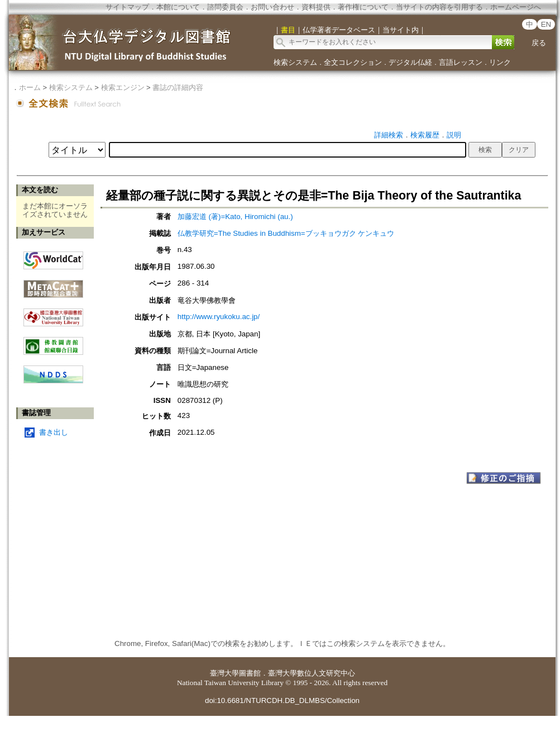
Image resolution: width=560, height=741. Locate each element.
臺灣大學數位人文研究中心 (312, 673)
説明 (454, 135)
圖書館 (250, 673)
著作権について (363, 7)
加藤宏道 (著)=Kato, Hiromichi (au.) (235, 217)
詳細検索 (389, 135)
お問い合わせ (272, 7)
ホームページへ (516, 7)
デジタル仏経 (410, 62)
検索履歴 (425, 135)
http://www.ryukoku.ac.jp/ (219, 317)
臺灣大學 (224, 673)
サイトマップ (127, 7)
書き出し (54, 432)
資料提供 (316, 7)
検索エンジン (123, 87)
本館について (178, 7)
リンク (500, 62)
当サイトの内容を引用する (439, 7)
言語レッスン (461, 62)
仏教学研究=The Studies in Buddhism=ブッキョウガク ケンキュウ (286, 233)
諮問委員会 (225, 7)
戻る (539, 43)
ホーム (30, 87)
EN (546, 24)
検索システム (295, 62)
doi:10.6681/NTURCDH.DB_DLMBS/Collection (282, 700)
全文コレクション (353, 62)
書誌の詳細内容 (178, 87)
